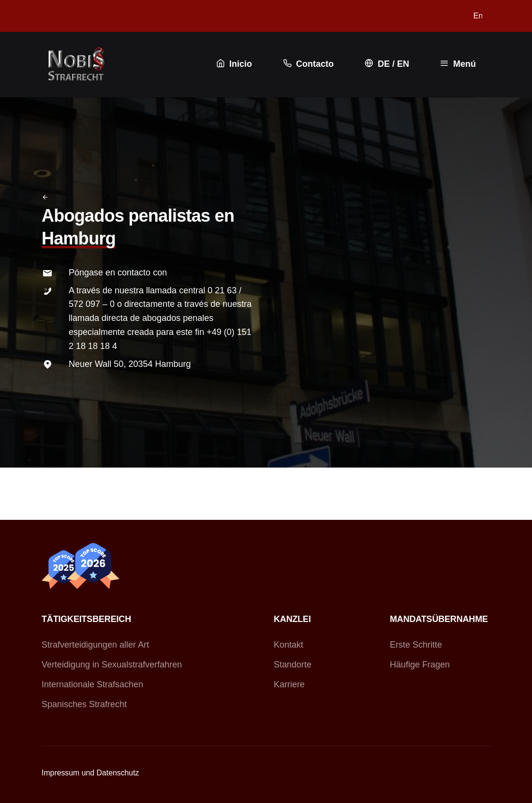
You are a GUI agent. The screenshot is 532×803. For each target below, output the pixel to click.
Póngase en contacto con (118, 273)
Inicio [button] (233, 64)
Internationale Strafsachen (92, 684)
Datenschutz (118, 773)
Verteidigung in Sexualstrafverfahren (112, 665)
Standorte (293, 665)
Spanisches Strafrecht (84, 704)
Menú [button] (457, 64)
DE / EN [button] (386, 64)
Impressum (60, 773)
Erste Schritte (416, 645)
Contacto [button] (307, 64)
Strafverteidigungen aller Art (95, 645)
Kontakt (288, 645)
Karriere (289, 684)
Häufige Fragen (420, 665)
